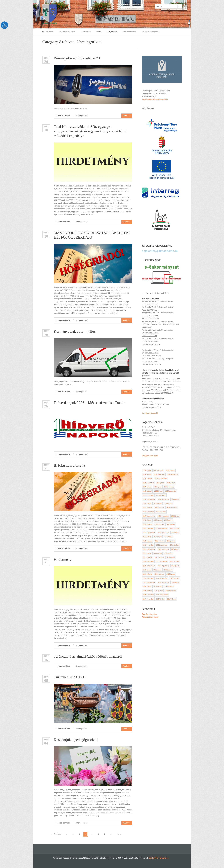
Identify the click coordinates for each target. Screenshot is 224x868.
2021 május (157, 553)
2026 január (147, 474)
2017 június (160, 599)
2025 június (171, 483)
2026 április (147, 470)
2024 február (159, 508)
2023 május (157, 520)
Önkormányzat (48, 32)
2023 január (171, 524)
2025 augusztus (148, 483)
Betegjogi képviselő (150, 413)
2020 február (159, 574)
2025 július (160, 483)
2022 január (171, 541)
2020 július (175, 566)
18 (46, 130)
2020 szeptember (149, 566)
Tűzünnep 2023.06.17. (70, 677)
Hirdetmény (63, 560)
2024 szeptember (149, 499)
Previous (56, 834)
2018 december (171, 591)
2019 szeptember (149, 582)
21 (46, 469)
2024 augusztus (163, 499)
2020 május (157, 570)
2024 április (168, 503)
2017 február (172, 599)
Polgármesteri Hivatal (67, 32)
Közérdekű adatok (129, 32)
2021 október (175, 545)
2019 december (148, 578)
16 (46, 660)
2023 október (161, 512)
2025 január (158, 491)
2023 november (148, 512)
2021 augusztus (163, 549)
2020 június (147, 570)
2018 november (148, 595)
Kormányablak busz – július (75, 331)
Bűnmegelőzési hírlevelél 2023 (77, 58)
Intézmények (86, 32)
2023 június (147, 520)
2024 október (161, 495)
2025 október (147, 479)
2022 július (175, 533)
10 (46, 236)
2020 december (148, 562)
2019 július (175, 582)
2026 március (158, 470)
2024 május (157, 503)
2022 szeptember (149, 533)
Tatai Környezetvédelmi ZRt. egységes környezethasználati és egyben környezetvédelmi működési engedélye (90, 131)
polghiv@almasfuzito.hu (159, 858)
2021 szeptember (149, 549)
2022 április (168, 537)
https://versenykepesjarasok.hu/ (155, 99)
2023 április (168, 520)
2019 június (147, 586)
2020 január (171, 574)
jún (46, 331)
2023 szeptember (149, 516)
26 (46, 406)
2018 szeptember (162, 595)
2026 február (170, 470)
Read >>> (127, 116)
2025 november (173, 474)
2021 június (147, 553)
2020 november (162, 562)
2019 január (158, 591)
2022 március (147, 541)
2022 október (175, 528)
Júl (46, 58)
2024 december (171, 491)
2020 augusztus (163, 566)
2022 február (159, 541)
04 (46, 743)
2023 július (175, 516)
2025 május (147, 487)
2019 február (147, 591)
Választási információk (150, 32)
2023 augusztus (163, 516)
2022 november (162, 528)
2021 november (162, 545)
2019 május (157, 586)
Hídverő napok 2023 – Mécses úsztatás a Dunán (89, 403)
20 (46, 62)
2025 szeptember (161, 479)
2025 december (159, 474)
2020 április (168, 570)
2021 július (175, 549)
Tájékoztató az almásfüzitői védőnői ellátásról (88, 656)
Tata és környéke (149, 614)
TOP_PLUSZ (112, 32)
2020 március (147, 574)
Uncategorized (81, 116)
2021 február (159, 557)
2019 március (169, 586)
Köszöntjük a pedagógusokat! (76, 740)
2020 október (175, 562)
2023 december (172, 508)
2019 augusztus (163, 582)
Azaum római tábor (150, 617)
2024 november (148, 495)
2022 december (148, 528)
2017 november (148, 599)
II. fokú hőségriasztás (70, 465)
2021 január (171, 557)
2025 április (158, 487)
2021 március (147, 557)
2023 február (159, 524)
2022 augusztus (163, 533)
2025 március (169, 487)
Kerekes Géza (64, 116)
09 (46, 681)
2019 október (175, 578)
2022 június (147, 537)
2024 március (147, 508)
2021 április (168, 553)
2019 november (162, 578)
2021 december (148, 545)
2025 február (147, 491)
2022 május (157, 537)
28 (46, 335)
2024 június (147, 503)
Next (120, 834)
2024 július (175, 499)
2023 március (147, 524)
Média (99, 32)
